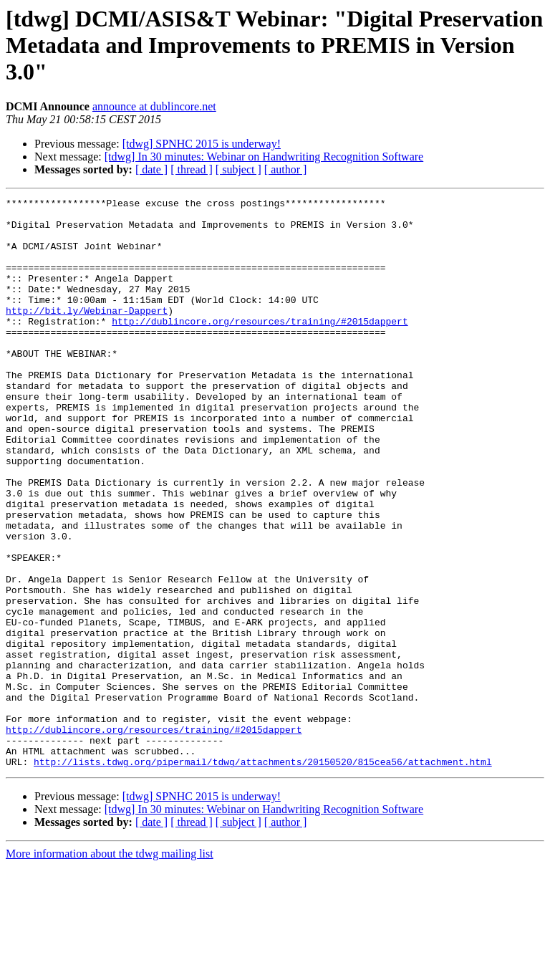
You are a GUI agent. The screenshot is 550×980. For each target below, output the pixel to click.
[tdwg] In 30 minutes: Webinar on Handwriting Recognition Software (264, 157)
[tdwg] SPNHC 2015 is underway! (202, 144)
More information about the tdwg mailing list (110, 967)
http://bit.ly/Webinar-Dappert (87, 334)
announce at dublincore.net (154, 106)
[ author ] (286, 169)
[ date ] (151, 169)
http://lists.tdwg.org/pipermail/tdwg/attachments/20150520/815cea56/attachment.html (263, 875)
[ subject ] (238, 169)
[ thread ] (192, 169)
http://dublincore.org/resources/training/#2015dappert (260, 347)
